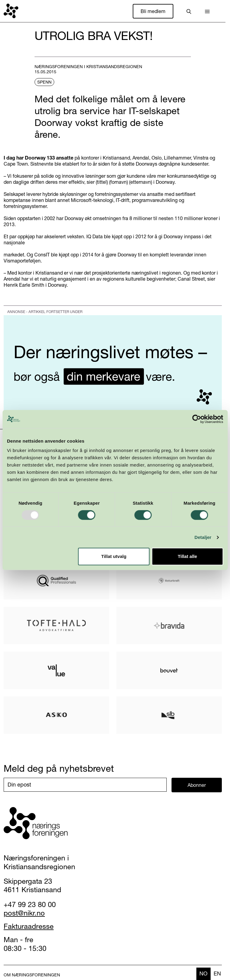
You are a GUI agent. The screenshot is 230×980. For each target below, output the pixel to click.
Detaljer (203, 537)
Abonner (197, 785)
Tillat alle (187, 556)
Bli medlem (153, 11)
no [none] (203, 973)
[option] (217, 974)
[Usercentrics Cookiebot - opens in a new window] (197, 419)
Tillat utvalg (114, 556)
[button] (207, 11)
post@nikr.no (24, 913)
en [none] (217, 973)
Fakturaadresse (29, 926)
